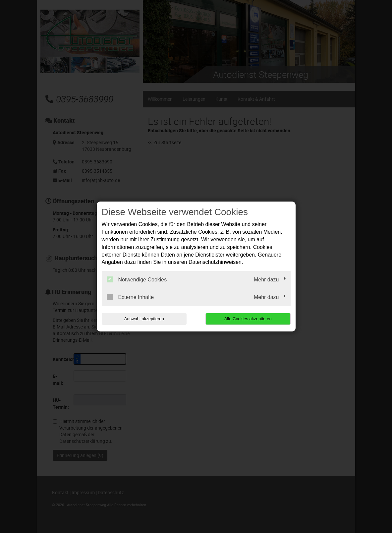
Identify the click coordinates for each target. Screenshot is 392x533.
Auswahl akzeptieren (144, 319)
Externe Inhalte (130, 297)
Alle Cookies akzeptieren (248, 319)
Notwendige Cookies (137, 279)
